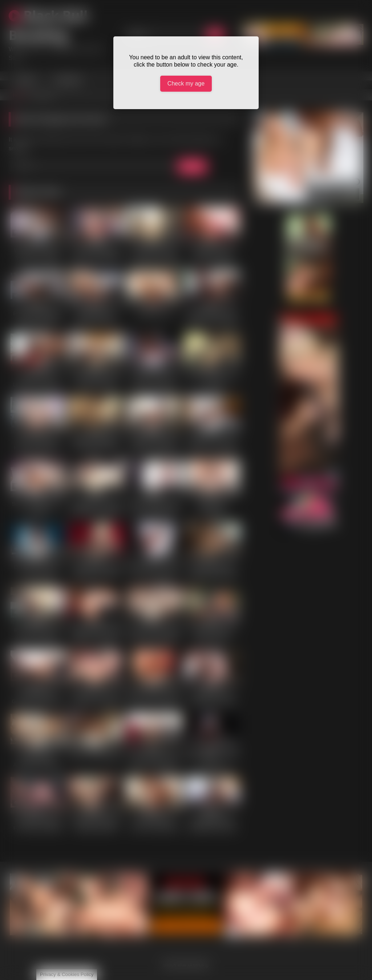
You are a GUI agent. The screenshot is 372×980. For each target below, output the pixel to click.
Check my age (186, 83)
